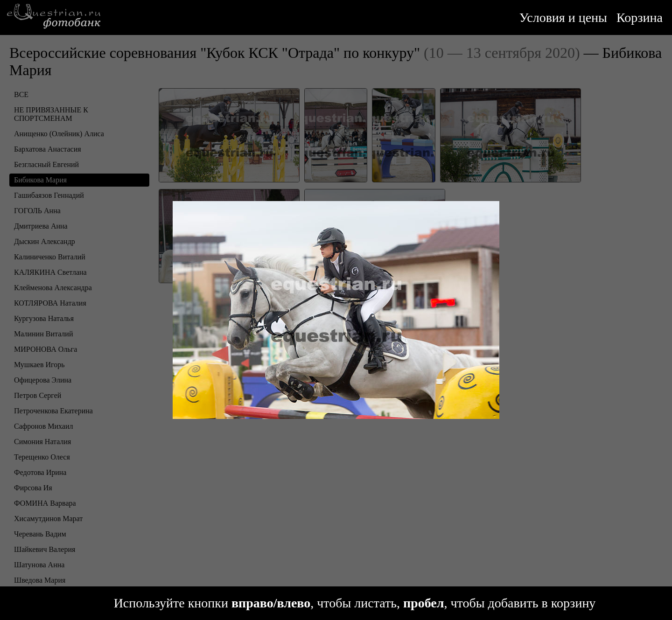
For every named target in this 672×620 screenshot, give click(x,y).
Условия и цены (563, 17)
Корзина (640, 17)
